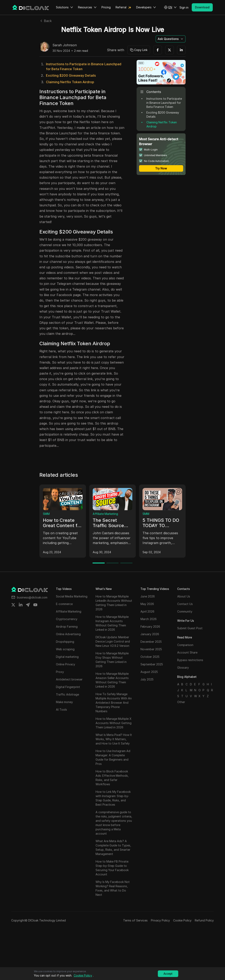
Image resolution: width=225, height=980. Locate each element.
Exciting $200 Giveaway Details (71, 75)
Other (181, 702)
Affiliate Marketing (105, 514)
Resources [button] (87, 7)
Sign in (184, 7)
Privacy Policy (160, 920)
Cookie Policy (182, 920)
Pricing (106, 7)
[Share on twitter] (13, 605)
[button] (170, 7)
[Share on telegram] (28, 605)
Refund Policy (204, 920)
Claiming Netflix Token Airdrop (70, 82)
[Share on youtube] (35, 605)
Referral (121, 7)
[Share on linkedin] (21, 605)
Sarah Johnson (65, 45)
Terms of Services (135, 920)
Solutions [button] (65, 7)
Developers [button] (146, 7)
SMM (46, 514)
